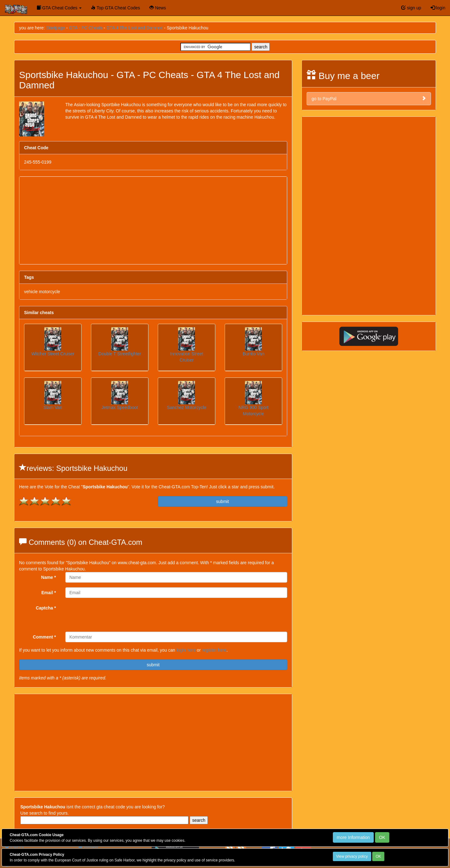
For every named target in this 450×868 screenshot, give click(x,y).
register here (214, 650)
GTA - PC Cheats (86, 28)
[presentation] (113, 615)
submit (222, 501)
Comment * (44, 637)
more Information (353, 837)
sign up (411, 8)
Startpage (55, 28)
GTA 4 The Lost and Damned (135, 28)
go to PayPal (369, 99)
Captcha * (46, 608)
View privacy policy (352, 856)
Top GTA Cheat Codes (115, 8)
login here (186, 650)
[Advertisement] (153, 220)
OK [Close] (382, 837)
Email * (49, 593)
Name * (49, 577)
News (158, 8)
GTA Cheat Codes (59, 8)
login (438, 8)
